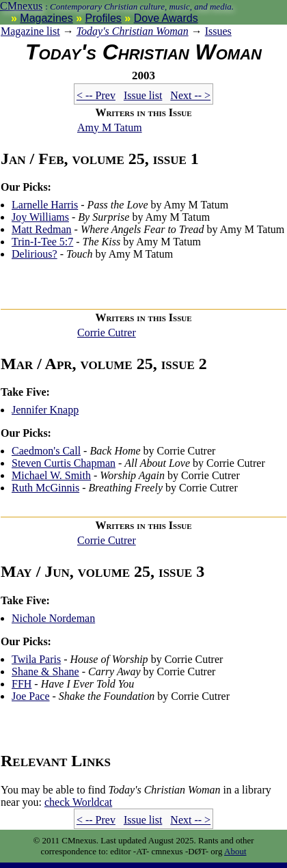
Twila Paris (36, 659)
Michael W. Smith (51, 475)
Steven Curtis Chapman (64, 463)
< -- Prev (96, 95)
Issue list (143, 95)
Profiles (104, 18)
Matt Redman (42, 229)
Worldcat (78, 802)
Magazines (46, 18)
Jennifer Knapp (45, 410)
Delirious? (35, 254)
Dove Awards (166, 18)
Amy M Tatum (110, 127)
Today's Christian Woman (133, 31)
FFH (22, 684)
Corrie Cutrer (107, 333)
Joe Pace (31, 696)
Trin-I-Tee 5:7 (42, 242)
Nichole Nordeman (53, 618)
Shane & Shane (45, 672)
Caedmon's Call (46, 451)
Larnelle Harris (45, 205)
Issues (218, 31)
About (235, 851)
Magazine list (30, 31)
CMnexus (21, 6)
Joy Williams (40, 217)
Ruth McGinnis (45, 488)
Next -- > (190, 95)
